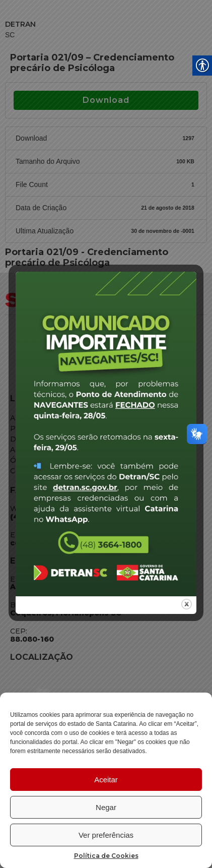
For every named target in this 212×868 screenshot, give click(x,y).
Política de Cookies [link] (106, 856)
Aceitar (106, 780)
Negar (106, 807)
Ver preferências (106, 835)
